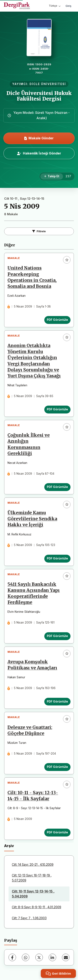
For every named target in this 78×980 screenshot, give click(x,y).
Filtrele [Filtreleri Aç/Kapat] (39, 231)
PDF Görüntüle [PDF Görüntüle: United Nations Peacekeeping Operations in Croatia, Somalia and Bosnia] (57, 320)
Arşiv (9, 846)
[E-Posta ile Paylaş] (66, 957)
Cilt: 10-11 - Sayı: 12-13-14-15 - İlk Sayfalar (33, 796)
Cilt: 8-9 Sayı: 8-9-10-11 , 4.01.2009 (37, 907)
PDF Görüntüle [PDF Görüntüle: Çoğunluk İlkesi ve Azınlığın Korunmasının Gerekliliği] (57, 487)
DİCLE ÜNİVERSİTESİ (48, 84)
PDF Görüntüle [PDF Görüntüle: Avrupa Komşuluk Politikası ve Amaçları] (57, 702)
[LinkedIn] (52, 957)
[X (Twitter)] (39, 957)
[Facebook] (12, 957)
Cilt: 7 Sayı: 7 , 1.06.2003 (29, 918)
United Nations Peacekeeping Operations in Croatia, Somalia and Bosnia (32, 277)
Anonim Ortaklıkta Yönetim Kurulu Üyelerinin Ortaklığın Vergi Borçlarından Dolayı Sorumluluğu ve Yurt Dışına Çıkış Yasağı (34, 361)
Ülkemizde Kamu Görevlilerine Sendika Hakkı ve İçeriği (32, 519)
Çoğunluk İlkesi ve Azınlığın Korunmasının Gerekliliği (29, 444)
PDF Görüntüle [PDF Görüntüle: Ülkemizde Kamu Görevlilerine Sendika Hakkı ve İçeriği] (57, 558)
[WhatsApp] (26, 957)
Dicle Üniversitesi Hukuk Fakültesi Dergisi (39, 96)
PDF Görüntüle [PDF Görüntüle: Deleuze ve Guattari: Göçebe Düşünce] (57, 767)
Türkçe (55, 6)
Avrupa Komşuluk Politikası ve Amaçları (32, 665)
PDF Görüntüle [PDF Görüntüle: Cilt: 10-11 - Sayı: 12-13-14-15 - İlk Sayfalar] (57, 832)
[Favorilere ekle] (67, 260)
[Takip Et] (52, 176)
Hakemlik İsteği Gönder (39, 153)
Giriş (68, 6)
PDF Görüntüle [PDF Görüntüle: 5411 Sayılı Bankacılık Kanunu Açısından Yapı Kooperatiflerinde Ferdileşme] (57, 636)
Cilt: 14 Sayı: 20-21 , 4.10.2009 (33, 865)
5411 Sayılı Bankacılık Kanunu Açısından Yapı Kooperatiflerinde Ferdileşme (34, 593)
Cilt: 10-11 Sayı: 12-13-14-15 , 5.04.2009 (33, 894)
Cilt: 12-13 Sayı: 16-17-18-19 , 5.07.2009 (32, 878)
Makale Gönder (39, 138)
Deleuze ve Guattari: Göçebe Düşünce (30, 730)
